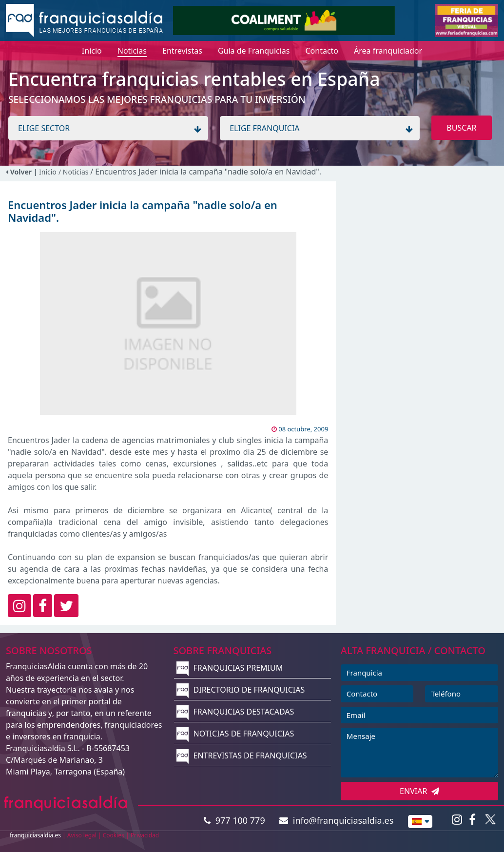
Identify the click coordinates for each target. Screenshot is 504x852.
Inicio (48, 172)
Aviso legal (82, 835)
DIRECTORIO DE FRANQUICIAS (241, 690)
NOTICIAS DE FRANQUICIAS (235, 734)
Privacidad (145, 835)
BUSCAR (461, 128)
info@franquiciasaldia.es (336, 820)
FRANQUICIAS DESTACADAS (235, 712)
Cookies (114, 835)
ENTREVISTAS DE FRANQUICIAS (242, 755)
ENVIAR (419, 791)
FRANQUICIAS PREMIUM (230, 668)
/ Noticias (74, 172)
